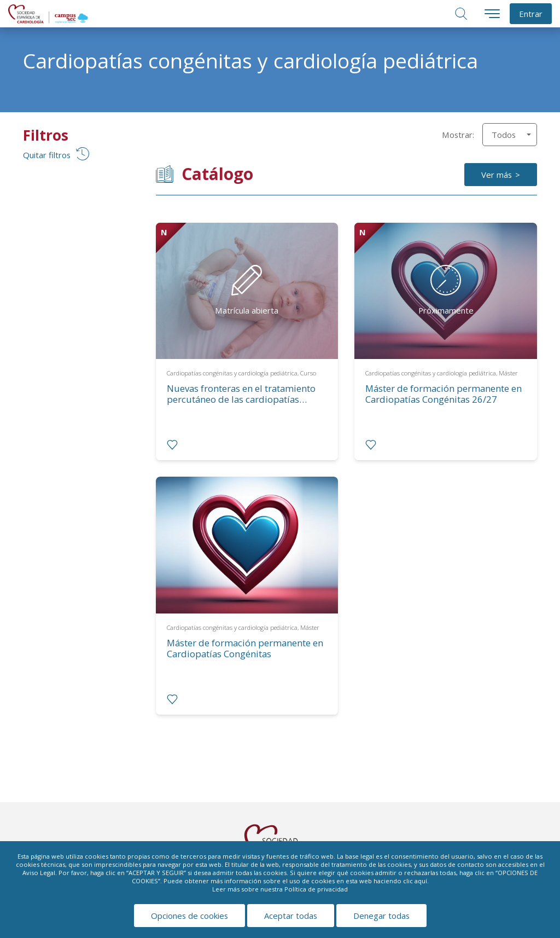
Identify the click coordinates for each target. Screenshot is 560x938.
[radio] (172, 445)
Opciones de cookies (189, 916)
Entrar (531, 14)
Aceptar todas (291, 916)
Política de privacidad (316, 889)
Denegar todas (381, 916)
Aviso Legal (39, 873)
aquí (421, 881)
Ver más (497, 175)
